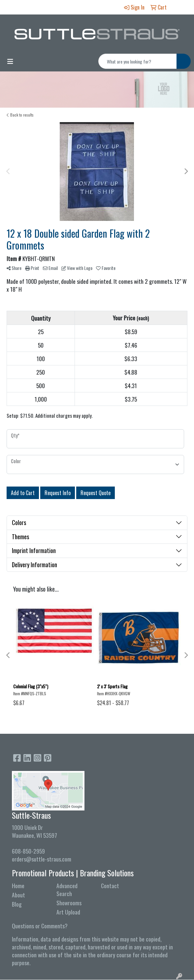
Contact (110, 886)
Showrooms (69, 903)
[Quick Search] (138, 61)
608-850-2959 (28, 851)
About (18, 895)
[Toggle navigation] (10, 61)
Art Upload (68, 912)
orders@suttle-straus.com (42, 859)
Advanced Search (67, 889)
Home (18, 886)
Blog (17, 904)
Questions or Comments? (40, 926)
